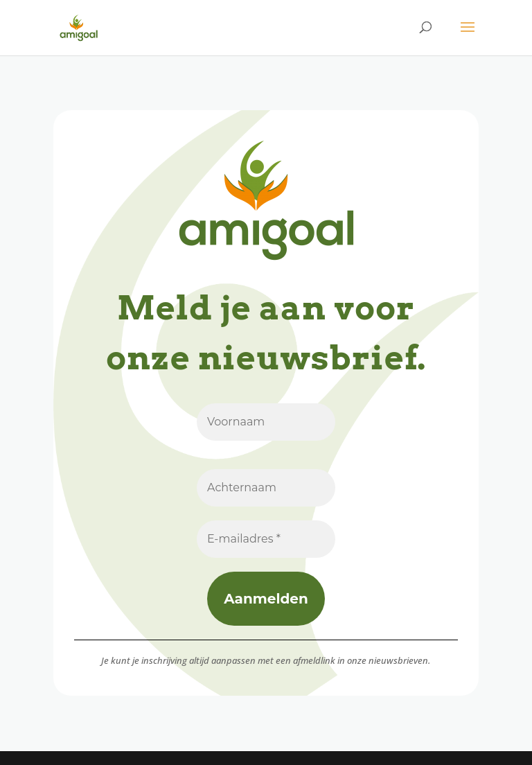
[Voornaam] (266, 422)
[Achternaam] (266, 488)
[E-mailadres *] (266, 539)
